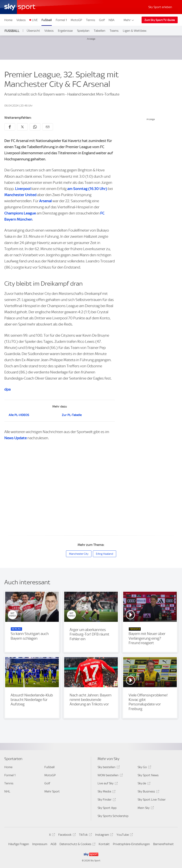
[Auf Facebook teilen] (10, 127)
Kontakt (104, 844)
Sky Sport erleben (160, 7)
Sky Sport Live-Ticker (152, 800)
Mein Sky (145, 808)
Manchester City (79, 554)
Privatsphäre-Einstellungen (131, 844)
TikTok (85, 835)
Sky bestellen (108, 768)
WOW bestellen (110, 776)
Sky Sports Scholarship (113, 816)
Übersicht (33, 31)
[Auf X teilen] (22, 127)
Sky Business (148, 792)
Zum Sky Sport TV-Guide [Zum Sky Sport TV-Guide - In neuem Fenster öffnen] (160, 20)
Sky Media (106, 792)
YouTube (124, 835)
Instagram (104, 835)
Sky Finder (106, 800)
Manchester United (20, 195)
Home (8, 20)
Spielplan (83, 31)
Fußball (47, 20)
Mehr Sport (52, 791)
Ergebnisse (65, 31)
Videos (21, 20)
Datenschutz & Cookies (77, 845)
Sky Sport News (148, 775)
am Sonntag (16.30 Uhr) (87, 189)
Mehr (129, 20)
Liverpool (23, 189)
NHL (7, 791)
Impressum (40, 844)
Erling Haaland (105, 554)
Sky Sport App (107, 808)
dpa (7, 389)
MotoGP (76, 20)
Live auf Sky (107, 784)
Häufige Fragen (19, 844)
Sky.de (143, 784)
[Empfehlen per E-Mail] (48, 127)
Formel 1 (61, 20)
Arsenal (45, 201)
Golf (102, 20)
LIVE (35, 20)
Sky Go (144, 768)
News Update (16, 438)
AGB (53, 844)
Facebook (66, 835)
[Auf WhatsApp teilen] (35, 127)
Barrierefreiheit (163, 844)
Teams (114, 31)
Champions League (20, 213)
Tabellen (100, 31)
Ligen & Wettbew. (135, 31)
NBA (111, 20)
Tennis (91, 20)
